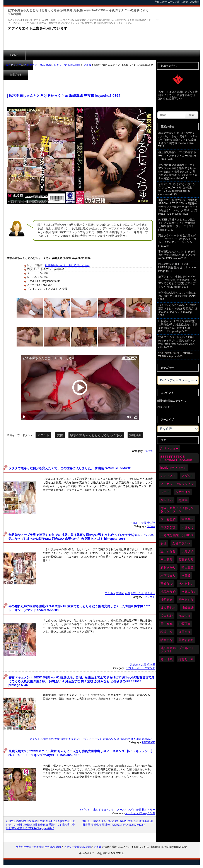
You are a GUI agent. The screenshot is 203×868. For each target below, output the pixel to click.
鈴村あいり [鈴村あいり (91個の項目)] (186, 659)
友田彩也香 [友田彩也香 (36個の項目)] (168, 519)
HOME (14, 55)
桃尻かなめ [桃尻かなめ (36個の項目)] (168, 592)
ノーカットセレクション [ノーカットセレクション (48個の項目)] (177, 484)
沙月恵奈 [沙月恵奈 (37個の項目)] (167, 600)
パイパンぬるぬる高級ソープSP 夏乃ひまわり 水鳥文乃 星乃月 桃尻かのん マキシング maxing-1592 (178, 310)
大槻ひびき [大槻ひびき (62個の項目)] (168, 527)
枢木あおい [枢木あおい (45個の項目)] (186, 584)
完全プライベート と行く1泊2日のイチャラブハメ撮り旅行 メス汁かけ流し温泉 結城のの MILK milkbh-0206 (177, 342)
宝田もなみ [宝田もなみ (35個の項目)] (168, 551)
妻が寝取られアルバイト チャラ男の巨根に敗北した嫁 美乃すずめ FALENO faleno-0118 (177, 255)
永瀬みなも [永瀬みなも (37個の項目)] (189, 592)
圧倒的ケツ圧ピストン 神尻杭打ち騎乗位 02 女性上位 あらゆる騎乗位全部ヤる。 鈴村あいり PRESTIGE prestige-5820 (178, 326)
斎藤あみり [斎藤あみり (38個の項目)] (186, 559)
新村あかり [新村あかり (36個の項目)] (168, 567)
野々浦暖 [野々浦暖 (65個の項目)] (167, 659)
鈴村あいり (148, 739)
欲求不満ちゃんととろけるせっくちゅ (67, 265)
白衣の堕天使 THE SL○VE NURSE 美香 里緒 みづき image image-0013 (177, 267)
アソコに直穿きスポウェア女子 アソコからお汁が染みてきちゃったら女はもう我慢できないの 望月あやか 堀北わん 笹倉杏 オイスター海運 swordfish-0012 (178, 172)
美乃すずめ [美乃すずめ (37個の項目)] (186, 640)
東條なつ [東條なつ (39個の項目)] (167, 584)
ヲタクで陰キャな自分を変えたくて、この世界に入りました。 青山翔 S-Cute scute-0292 (70, 468)
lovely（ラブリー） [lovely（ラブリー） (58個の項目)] (174, 468)
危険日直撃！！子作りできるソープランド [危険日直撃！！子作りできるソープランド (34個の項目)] (177, 510)
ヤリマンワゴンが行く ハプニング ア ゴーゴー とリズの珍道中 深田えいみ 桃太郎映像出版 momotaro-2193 (177, 189)
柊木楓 (151, 664)
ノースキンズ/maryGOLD (140, 813)
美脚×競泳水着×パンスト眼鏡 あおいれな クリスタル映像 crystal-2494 (178, 296)
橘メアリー (148, 810)
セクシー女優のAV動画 (67, 65)
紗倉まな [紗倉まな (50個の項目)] (167, 640)
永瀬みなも (109, 739)
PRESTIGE (148, 742)
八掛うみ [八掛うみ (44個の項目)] (167, 500)
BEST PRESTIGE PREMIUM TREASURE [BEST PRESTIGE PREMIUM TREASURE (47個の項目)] (176, 458)
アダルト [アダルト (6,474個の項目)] (188, 476)
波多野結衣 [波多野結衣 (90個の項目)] (168, 608)
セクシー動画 (40, 55)
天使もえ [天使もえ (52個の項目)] (188, 527)
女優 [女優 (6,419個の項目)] (164, 543)
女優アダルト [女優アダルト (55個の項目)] (181, 543)
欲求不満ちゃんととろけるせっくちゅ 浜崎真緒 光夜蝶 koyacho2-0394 (65, 96)
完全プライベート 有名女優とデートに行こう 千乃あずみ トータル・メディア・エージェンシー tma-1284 (177, 241)
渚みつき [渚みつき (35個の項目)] (184, 616)
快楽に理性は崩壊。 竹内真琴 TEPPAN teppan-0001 (176, 355)
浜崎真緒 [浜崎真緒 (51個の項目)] (188, 608)
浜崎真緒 (135, 435)
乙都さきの (47, 739)
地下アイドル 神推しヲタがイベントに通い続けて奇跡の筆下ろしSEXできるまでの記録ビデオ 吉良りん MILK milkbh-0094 (178, 282)
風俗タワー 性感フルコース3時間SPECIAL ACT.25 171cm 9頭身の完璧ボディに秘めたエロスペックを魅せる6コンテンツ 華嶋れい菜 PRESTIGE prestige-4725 (178, 207)
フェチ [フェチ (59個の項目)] (165, 492)
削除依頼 (68, 55)
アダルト (43, 435)
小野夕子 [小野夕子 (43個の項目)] (188, 551)
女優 (60, 435)
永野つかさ (137, 593)
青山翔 (151, 523)
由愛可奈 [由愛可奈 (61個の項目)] (184, 624)
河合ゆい (150, 593)
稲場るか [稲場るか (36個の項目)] (167, 632)
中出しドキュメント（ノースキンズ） (113, 810)
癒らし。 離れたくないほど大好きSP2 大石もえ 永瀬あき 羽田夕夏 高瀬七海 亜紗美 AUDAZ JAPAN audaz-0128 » (118, 823)
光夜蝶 (87, 65)
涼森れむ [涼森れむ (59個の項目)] (167, 616)
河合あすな (123, 739)
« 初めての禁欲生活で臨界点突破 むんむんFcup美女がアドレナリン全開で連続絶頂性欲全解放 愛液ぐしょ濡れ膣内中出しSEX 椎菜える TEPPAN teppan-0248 (41, 825)
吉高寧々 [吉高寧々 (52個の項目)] (188, 519)
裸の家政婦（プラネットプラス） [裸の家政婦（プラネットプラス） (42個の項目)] (177, 649)
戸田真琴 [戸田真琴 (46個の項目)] (167, 559)
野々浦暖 (136, 739)
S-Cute (151, 526)
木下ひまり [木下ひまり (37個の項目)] (168, 575)
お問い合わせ (165, 407)
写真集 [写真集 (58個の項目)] (183, 500)
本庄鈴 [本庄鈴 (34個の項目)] (186, 575)
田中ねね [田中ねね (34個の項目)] (167, 624)
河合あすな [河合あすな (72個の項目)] (186, 600)
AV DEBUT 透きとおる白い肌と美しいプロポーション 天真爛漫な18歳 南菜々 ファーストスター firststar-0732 (177, 225)
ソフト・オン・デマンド (141, 668)
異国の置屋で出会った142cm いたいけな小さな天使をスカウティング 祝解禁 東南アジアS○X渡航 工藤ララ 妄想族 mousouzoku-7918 (178, 140)
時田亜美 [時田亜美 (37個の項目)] (188, 567)
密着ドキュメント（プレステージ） (81, 739)
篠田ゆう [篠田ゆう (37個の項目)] (184, 632)
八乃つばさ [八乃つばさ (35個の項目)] (183, 492)
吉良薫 (120, 593)
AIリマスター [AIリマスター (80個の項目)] (170, 449)
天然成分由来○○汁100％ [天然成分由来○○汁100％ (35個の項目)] (177, 535)
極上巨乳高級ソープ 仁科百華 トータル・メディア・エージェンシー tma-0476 (178, 156)
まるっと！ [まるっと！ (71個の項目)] (168, 476)
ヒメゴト (150, 597)
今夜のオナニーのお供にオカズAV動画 (28, 65)
